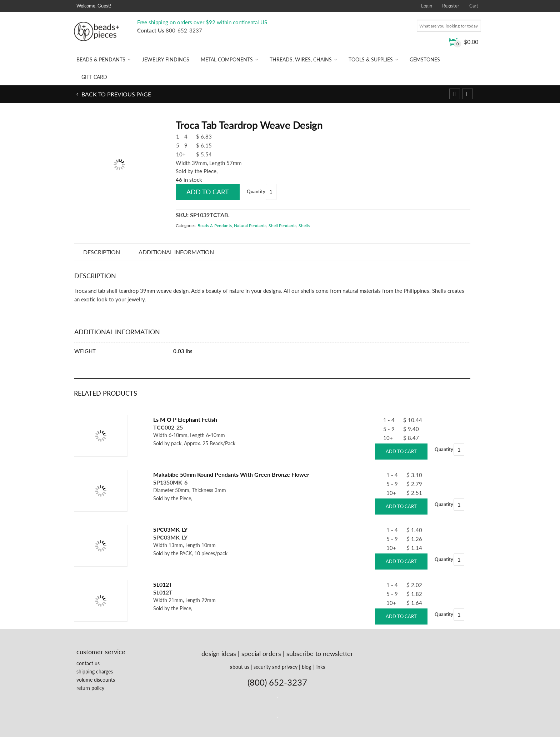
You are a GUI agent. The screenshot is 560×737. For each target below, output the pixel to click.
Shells (304, 225)
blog (306, 667)
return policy (90, 688)
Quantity (256, 191)
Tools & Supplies (371, 59)
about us (240, 667)
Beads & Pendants (101, 59)
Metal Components (227, 59)
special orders (261, 653)
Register (451, 6)
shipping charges (95, 671)
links (320, 667)
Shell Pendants (282, 225)
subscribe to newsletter (320, 653)
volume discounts (96, 680)
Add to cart (208, 192)
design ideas (219, 653)
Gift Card (94, 77)
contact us (88, 663)
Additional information (176, 252)
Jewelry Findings (166, 59)
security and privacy (276, 667)
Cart (474, 6)
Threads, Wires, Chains (301, 59)
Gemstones (425, 59)
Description (102, 252)
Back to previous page (116, 94)
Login (427, 6)
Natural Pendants (250, 225)
